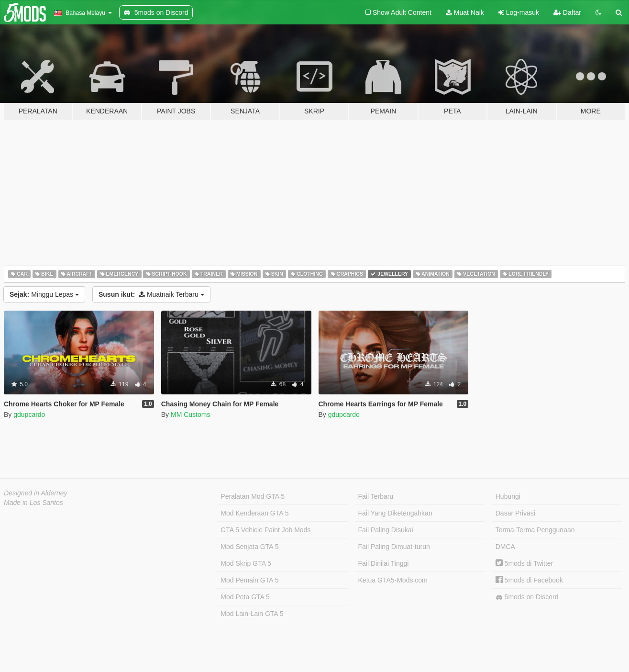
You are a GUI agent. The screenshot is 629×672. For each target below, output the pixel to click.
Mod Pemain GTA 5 (249, 580)
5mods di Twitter (524, 563)
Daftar (567, 12)
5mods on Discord (527, 597)
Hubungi (508, 496)
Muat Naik (465, 12)
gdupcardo (29, 414)
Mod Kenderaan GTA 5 (254, 513)
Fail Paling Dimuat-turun (394, 547)
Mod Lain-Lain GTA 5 (252, 614)
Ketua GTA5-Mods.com (393, 580)
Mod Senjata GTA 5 (249, 547)
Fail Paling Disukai (386, 530)
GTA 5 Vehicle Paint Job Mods (265, 530)
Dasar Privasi (515, 513)
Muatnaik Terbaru (151, 294)
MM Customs (190, 414)
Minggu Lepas (44, 294)
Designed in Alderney (36, 493)
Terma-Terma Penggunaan (535, 530)
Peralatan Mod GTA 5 (253, 496)
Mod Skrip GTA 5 (246, 563)
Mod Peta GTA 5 (245, 597)
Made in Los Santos (33, 503)
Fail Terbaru (376, 496)
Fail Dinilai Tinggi (384, 563)
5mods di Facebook (529, 580)
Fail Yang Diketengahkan (395, 513)
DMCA (505, 547)
